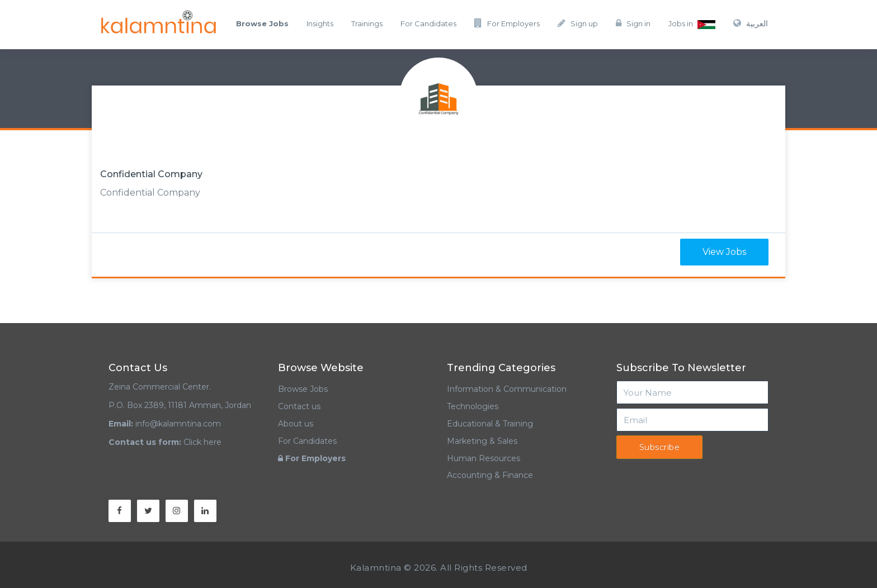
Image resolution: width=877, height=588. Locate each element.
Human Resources (484, 458)
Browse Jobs (303, 389)
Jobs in (692, 24)
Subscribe (660, 447)
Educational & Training (490, 424)
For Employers (507, 23)
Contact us (299, 406)
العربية (751, 23)
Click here (202, 442)
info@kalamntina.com (178, 424)
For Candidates (428, 23)
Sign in (633, 23)
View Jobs (724, 252)
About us (296, 424)
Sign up (578, 23)
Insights (320, 23)
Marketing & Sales (482, 441)
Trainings (367, 23)
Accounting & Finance (490, 475)
